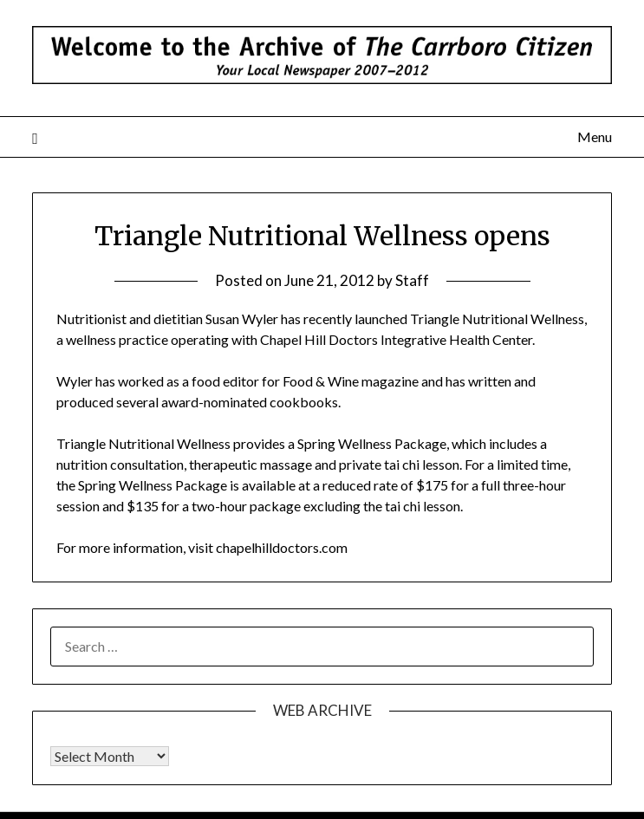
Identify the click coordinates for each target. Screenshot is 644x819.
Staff (412, 280)
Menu (595, 136)
